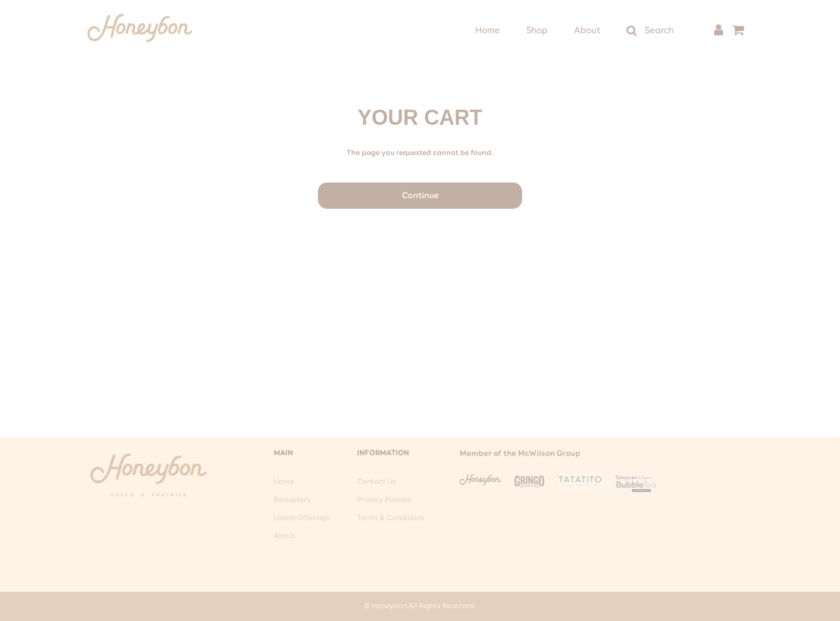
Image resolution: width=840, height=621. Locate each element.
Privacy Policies (384, 500)
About (587, 31)
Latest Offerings (302, 518)
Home (488, 31)
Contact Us (377, 482)
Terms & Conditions (391, 518)
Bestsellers (292, 500)
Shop (537, 31)
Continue (420, 196)
